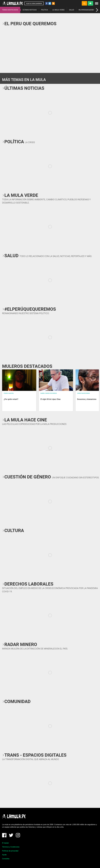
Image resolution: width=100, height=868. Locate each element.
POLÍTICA (45, 10)
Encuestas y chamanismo (87, 399)
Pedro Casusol (9, 393)
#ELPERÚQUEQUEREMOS (88, 10)
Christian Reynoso (83, 393)
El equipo (5, 843)
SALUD (72, 10)
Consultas (6, 859)
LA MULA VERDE (58, 10)
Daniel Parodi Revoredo (49, 393)
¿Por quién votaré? (11, 399)
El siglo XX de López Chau (50, 399)
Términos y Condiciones (11, 847)
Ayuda (4, 855)
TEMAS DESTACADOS (10, 10)
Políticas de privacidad (10, 851)
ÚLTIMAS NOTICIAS (30, 10)
